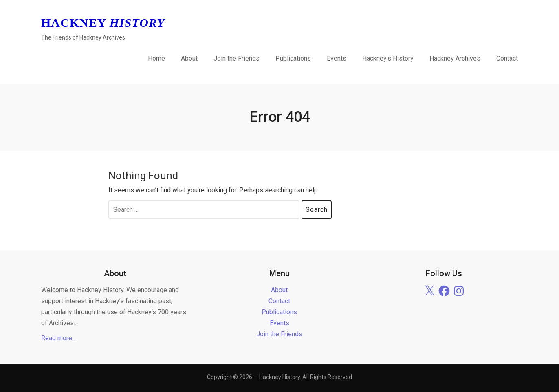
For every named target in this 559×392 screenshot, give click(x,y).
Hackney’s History (388, 58)
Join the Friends (237, 58)
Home (156, 58)
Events (337, 58)
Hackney (103, 23)
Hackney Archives (455, 58)
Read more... (58, 338)
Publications (293, 58)
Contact (507, 58)
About (189, 58)
